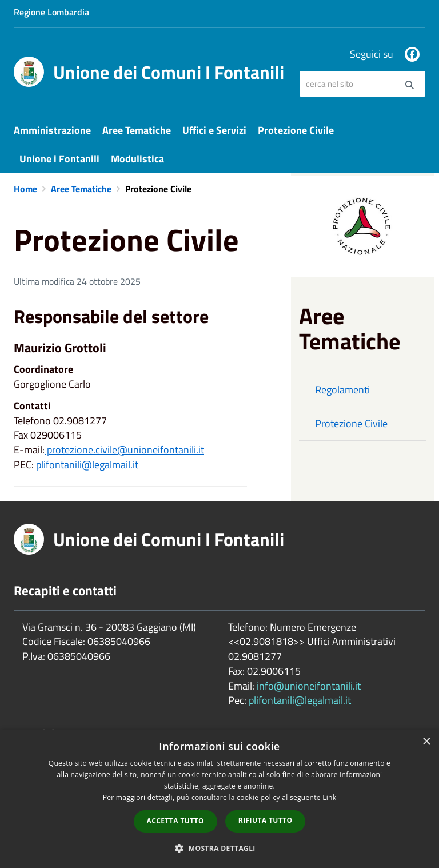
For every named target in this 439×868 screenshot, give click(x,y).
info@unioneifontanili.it (309, 686)
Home (27, 189)
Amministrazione (52, 130)
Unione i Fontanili (59, 159)
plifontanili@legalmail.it (87, 465)
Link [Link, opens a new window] (329, 797)
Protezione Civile (296, 130)
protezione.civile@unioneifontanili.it (124, 450)
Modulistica (137, 159)
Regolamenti (342, 390)
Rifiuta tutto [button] (266, 820)
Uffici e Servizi (214, 130)
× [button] (426, 742)
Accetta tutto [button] (175, 821)
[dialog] (219, 799)
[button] (219, 848)
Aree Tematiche (137, 130)
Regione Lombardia (51, 12)
